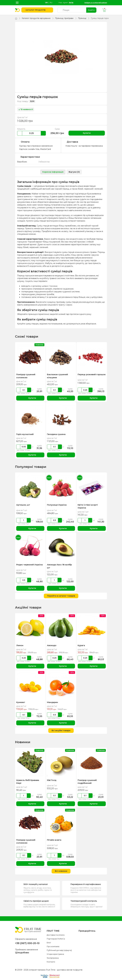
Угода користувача (55, 954)
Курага (81, 645)
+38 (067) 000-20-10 (27, 943)
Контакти (51, 962)
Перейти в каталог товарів (61, 596)
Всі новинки (61, 871)
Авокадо (52, 645)
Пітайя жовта (54, 840)
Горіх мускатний (25, 434)
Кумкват (21, 702)
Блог (49, 943)
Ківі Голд (52, 780)
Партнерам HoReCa (56, 939)
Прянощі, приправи (64, 18)
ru (51, 3)
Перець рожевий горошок (92, 374)
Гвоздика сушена (56, 434)
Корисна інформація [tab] (53, 172)
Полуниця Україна (57, 505)
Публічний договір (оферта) (59, 950)
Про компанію (53, 946)
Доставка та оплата (56, 935)
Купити (87, 133)
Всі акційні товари (61, 730)
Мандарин (52, 702)
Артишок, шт (23, 505)
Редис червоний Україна (29, 565)
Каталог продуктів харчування (36, 18)
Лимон (20, 645)
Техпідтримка (53, 958)
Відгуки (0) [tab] (74, 172)
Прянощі (82, 18)
